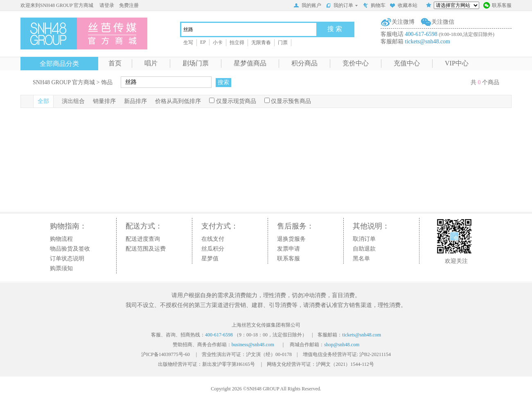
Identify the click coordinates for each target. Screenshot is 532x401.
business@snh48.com (253, 345)
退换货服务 (291, 239)
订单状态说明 (67, 259)
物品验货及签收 (70, 249)
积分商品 (304, 63)
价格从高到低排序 (178, 101)
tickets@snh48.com (428, 41)
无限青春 (261, 43)
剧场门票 (196, 63)
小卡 (218, 43)
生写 (188, 43)
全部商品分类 (59, 64)
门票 (283, 43)
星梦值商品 (250, 63)
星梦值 (210, 259)
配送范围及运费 (146, 249)
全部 (43, 101)
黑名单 (361, 259)
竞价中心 (356, 63)
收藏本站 (404, 6)
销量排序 (104, 101)
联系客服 (497, 6)
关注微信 (443, 22)
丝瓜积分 (213, 249)
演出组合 (73, 101)
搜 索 (335, 29)
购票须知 (61, 268)
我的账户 (307, 6)
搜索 (223, 82)
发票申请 (289, 249)
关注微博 (403, 22)
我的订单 (342, 5)
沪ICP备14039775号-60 (166, 354)
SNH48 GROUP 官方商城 (64, 82)
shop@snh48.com (342, 345)
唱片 (151, 63)
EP (203, 42)
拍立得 (237, 43)
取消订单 (364, 239)
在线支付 (213, 239)
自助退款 (364, 249)
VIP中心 (457, 63)
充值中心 (407, 63)
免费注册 (129, 5)
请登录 (107, 5)
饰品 (107, 82)
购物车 (374, 6)
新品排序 (135, 101)
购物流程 (61, 239)
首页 (115, 63)
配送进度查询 (143, 239)
